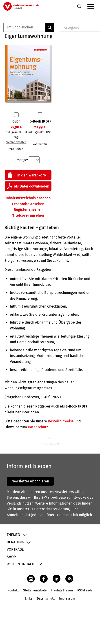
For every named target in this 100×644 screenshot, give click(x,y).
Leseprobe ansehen (28, 204)
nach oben (50, 441)
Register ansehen (28, 210)
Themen (13, 535)
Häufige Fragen (62, 590)
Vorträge (15, 549)
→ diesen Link (67, 515)
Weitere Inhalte (21, 564)
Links (29, 599)
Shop (11, 557)
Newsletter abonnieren (30, 481)
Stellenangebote (35, 590)
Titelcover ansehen (28, 215)
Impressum (67, 599)
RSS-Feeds (85, 590)
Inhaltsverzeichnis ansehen (28, 198)
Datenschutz (38, 427)
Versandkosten (16, 142)
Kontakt (13, 590)
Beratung (15, 542)
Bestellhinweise (61, 421)
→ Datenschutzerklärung (50, 509)
